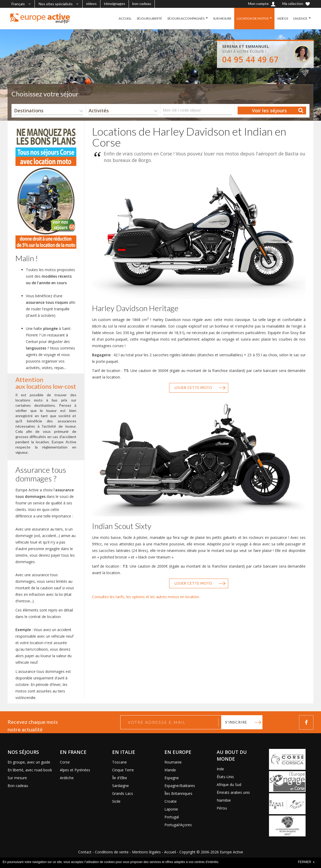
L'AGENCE (300, 18)
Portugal (172, 817)
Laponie (171, 809)
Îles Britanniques (178, 793)
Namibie (224, 800)
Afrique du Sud (229, 785)
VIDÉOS (283, 18)
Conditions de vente (112, 852)
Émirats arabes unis (233, 792)
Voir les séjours (269, 110)
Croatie (171, 801)
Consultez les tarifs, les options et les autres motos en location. (146, 597)
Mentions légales (146, 852)
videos (91, 4)
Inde (220, 769)
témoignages (114, 4)
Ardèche (67, 778)
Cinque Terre (123, 770)
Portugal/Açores (178, 825)
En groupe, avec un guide (29, 762)
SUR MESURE (222, 18)
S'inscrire (236, 722)
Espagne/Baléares (180, 786)
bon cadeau (142, 4)
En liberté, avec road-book (30, 770)
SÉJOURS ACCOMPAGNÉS (186, 18)
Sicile (116, 801)
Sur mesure (17, 778)
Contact (85, 852)
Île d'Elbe (120, 778)
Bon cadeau (18, 786)
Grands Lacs (123, 793)
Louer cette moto (193, 388)
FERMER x (306, 862)
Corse (65, 762)
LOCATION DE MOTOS (253, 18)
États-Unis (225, 777)
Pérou (222, 808)
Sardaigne (121, 786)
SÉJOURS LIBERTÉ (149, 18)
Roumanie (173, 762)
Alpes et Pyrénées (75, 770)
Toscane (119, 762)
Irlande (170, 770)
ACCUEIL (125, 18)
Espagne (172, 778)
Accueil (170, 852)
